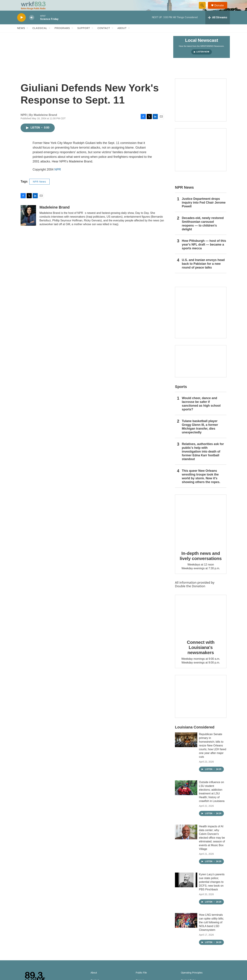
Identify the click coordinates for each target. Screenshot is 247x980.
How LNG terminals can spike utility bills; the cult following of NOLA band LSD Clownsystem (211, 930)
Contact (104, 36)
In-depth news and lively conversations (201, 563)
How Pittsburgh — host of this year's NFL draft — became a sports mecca (204, 252)
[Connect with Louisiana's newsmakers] (201, 622)
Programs (62, 36)
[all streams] (218, 25)
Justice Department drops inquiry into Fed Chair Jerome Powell (204, 210)
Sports (181, 394)
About (122, 36)
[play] (21, 25)
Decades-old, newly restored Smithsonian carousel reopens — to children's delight (203, 231)
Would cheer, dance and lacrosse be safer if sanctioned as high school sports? (201, 411)
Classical (40, 36)
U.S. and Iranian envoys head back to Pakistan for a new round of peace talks (203, 271)
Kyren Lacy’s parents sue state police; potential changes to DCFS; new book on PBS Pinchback (212, 889)
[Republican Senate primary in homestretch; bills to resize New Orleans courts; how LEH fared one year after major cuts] (186, 747)
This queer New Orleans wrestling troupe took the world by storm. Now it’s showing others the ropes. (201, 484)
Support (84, 36)
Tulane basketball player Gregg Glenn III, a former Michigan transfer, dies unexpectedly (200, 434)
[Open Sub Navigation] (28, 36)
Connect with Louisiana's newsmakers (201, 655)
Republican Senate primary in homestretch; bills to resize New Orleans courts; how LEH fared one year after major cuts (213, 753)
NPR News (39, 189)
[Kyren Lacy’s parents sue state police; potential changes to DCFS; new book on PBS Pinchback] (186, 887)
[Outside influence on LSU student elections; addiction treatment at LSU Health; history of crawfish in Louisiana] (186, 795)
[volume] (32, 25)
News (21, 36)
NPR (58, 177)
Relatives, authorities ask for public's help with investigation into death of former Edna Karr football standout (203, 459)
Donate (221, 9)
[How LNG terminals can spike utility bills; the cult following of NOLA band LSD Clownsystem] (186, 928)
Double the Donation (190, 593)
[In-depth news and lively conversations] (201, 528)
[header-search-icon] (204, 9)
